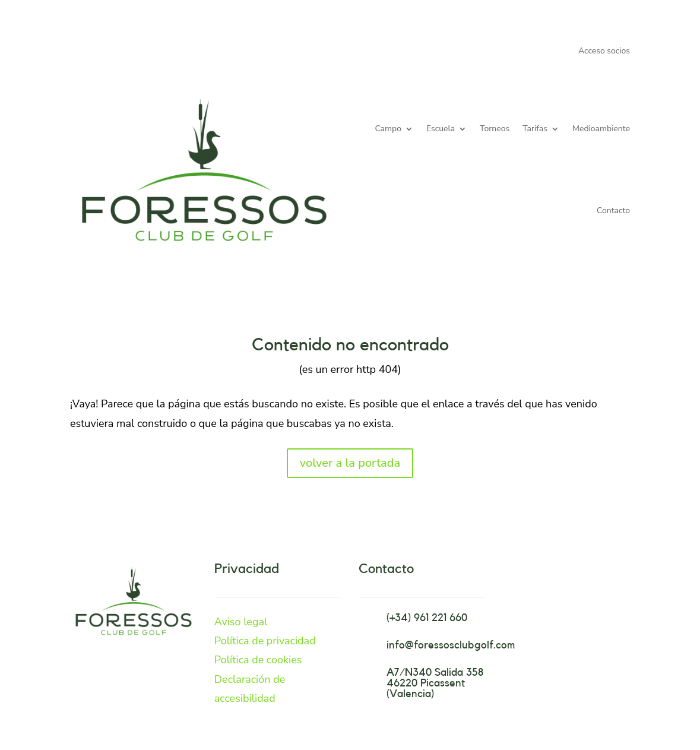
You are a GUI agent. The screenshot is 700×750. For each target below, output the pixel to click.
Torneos (495, 129)
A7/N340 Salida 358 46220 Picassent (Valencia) (435, 683)
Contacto (613, 211)
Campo (388, 129)
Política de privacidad (265, 641)
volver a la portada (350, 463)
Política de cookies (258, 660)
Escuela (441, 129)
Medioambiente (601, 129)
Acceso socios (604, 52)
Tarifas (535, 129)
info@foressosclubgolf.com (451, 645)
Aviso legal (241, 622)
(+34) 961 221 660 (427, 618)
